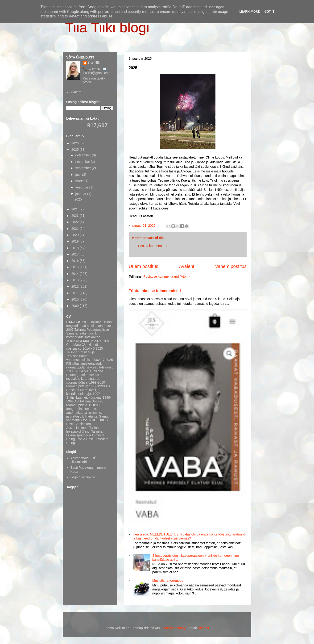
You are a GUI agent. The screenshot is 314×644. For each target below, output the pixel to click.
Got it (269, 12)
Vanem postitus (231, 266)
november (83, 162)
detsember (83, 155)
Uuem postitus (143, 266)
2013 (76, 280)
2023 (76, 216)
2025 (76, 150)
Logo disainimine (83, 477)
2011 (76, 293)
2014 (76, 274)
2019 (76, 241)
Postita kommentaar (153, 246)
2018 (76, 248)
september (83, 168)
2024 (76, 209)
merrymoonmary (173, 628)
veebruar (82, 187)
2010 (76, 299)
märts (80, 181)
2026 (76, 143)
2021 (76, 229)
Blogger (204, 628)
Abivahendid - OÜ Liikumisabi (84, 460)
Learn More (249, 12)
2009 (76, 306)
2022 (76, 222)
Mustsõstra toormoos (168, 581)
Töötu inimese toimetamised (155, 291)
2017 (76, 254)
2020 (76, 235)
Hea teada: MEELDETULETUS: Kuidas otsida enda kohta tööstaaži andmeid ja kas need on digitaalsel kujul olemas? (189, 536)
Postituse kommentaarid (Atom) (166, 276)
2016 (76, 261)
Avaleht (187, 266)
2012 (76, 286)
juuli (79, 175)
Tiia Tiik (94, 63)
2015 (76, 267)
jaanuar (81, 194)
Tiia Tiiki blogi (107, 27)
